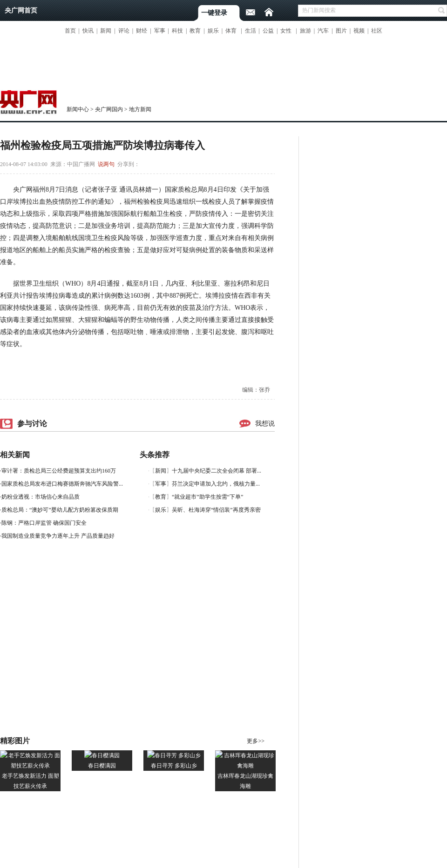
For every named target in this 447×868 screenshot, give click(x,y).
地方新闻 (140, 109)
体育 (231, 31)
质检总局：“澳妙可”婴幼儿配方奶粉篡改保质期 (60, 510)
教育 (195, 31)
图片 (341, 31)
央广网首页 (21, 10)
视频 (359, 31)
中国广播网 (81, 164)
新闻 (106, 31)
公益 (268, 31)
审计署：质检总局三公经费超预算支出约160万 (59, 471)
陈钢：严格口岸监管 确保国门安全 (44, 523)
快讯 (88, 31)
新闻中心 (78, 109)
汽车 (323, 31)
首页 (70, 31)
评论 (124, 31)
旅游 (305, 31)
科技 (177, 31)
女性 (286, 31)
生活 (251, 31)
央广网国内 (109, 109)
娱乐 (213, 31)
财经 (142, 31)
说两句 (106, 164)
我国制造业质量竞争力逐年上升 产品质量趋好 (58, 536)
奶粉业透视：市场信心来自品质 (41, 497)
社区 (377, 31)
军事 (160, 31)
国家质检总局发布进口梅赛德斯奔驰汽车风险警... (62, 484)
